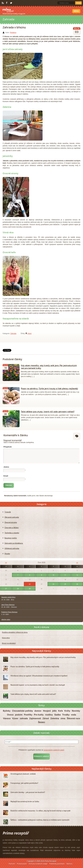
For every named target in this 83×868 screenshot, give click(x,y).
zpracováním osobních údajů (54, 750)
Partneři (12, 864)
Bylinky (7, 711)
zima (63, 718)
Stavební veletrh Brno (8, 597)
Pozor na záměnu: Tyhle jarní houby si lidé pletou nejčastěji (49, 388)
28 (18, 589)
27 (6, 589)
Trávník (8, 512)
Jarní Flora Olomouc (8, 605)
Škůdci (41, 722)
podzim (19, 715)
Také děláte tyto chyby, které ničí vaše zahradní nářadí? (48, 412)
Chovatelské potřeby (22, 711)
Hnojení (47, 711)
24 (53, 584)
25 (65, 584)
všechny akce (6, 619)
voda (73, 715)
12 (77, 575)
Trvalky (66, 715)
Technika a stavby (12, 533)
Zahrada (13, 334)
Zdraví (46, 718)
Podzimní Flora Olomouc (9, 612)
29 (30, 589)
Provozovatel (22, 864)
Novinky (76, 711)
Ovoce (10, 715)
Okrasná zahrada (12, 517)
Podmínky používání (57, 864)
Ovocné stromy (11, 522)
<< (6, 563)
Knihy (67, 711)
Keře (61, 711)
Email (6, 476)
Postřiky (28, 715)
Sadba (57, 715)
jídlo (54, 711)
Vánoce (7, 718)
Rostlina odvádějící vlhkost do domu (15, 632)
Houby (7, 554)
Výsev (29, 334)
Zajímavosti (35, 718)
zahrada (24, 718)
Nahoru (69, 864)
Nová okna (6, 638)
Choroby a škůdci (12, 528)
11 (65, 575)
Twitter (11, 3)
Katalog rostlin (11, 538)
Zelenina (55, 718)
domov (38, 711)
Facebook (7, 3)
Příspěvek (8, 447)
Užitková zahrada (12, 548)
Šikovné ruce (73, 718)
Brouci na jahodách (9, 643)
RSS (3, 3)
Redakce (13, 33)
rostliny (49, 715)
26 (77, 584)
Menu (76, 11)
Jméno (6, 467)
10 (53, 575)
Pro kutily (39, 715)
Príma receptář (8, 10)
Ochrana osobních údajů (38, 864)
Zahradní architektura (14, 543)
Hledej (78, 3)
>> (77, 563)
